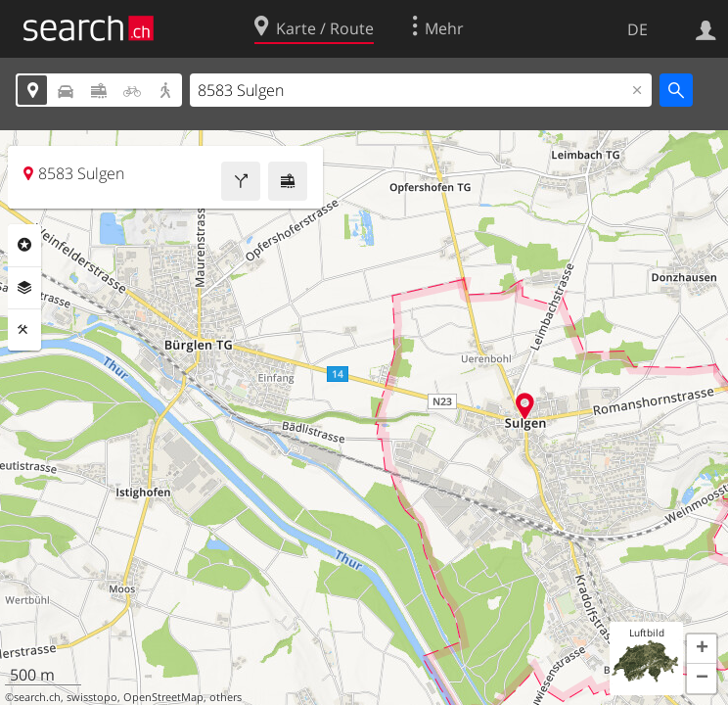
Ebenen (24, 288)
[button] (702, 649)
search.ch (37, 697)
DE (637, 29)
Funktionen (24, 330)
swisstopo (92, 697)
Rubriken (24, 245)
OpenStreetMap (163, 697)
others (226, 697)
